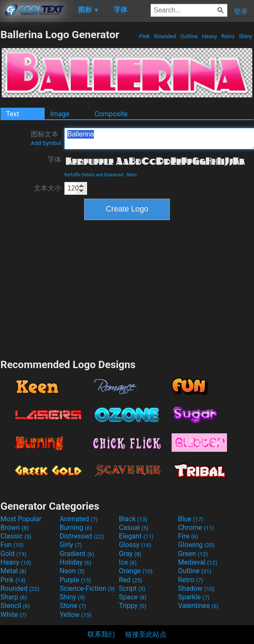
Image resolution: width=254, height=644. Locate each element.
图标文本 (46, 138)
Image (60, 114)
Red (131, 580)
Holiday (76, 562)
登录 (241, 11)
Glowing (196, 545)
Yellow (76, 615)
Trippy (133, 606)
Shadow (196, 588)
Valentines (198, 606)
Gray (130, 554)
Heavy (209, 36)
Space (133, 597)
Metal (14, 571)
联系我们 (101, 634)
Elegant (136, 536)
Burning (76, 528)
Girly (71, 545)
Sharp (14, 597)
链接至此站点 (146, 634)
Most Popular (21, 519)
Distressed (82, 536)
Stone (73, 606)
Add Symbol (46, 143)
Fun (12, 545)
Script (132, 588)
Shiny (245, 36)
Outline (189, 36)
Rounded (165, 36)
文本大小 (48, 188)
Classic (16, 536)
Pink (145, 36)
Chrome (196, 528)
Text (12, 114)
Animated (79, 519)
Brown (14, 528)
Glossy (135, 545)
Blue (191, 519)
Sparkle (194, 597)
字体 (54, 159)
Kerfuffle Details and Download (94, 175)
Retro (228, 36)
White (14, 615)
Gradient (77, 554)
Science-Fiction (87, 588)
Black (133, 519)
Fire (188, 536)
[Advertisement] (127, 288)
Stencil (15, 606)
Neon (72, 571)
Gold (14, 554)
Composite (111, 114)
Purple (75, 580)
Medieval (198, 562)
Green (193, 554)
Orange (136, 571)
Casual (134, 528)
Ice (128, 562)
